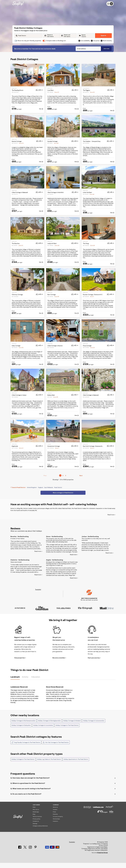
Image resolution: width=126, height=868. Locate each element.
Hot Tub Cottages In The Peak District (56, 747)
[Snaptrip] (18, 4)
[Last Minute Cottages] (86, 813)
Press (54, 817)
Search (103, 36)
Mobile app (36, 817)
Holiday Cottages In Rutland (72, 726)
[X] (25, 853)
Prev (45, 481)
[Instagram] (30, 853)
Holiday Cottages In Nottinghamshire (49, 726)
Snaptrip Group (103, 858)
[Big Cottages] (102, 818)
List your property (58, 822)
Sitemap (35, 829)
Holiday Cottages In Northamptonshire (23, 726)
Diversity (55, 819)
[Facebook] (20, 853)
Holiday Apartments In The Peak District (76, 764)
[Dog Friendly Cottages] (108, 813)
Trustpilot (38, 595)
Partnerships (56, 824)
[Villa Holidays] (110, 818)
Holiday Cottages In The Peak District (67, 730)
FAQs (34, 812)
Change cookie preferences (40, 831)
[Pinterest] (36, 853)
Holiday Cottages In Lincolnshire (43, 730)
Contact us (36, 826)
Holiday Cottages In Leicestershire (94, 726)
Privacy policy (37, 824)
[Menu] (110, 4)
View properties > (20, 663)
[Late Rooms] (97, 813)
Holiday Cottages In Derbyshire (21, 730)
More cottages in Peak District (63, 498)
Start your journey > (94, 663)
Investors (55, 826)
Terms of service (37, 822)
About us (55, 812)
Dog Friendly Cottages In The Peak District (26, 747)
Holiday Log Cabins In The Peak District (49, 764)
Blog (34, 819)
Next (81, 481)
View (40, 114)
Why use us (36, 815)
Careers (55, 815)
